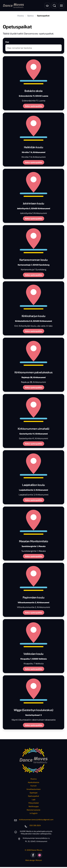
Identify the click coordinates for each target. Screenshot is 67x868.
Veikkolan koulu (33, 654)
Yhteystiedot (33, 803)
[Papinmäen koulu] (33, 578)
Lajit (34, 799)
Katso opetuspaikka (34, 106)
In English (34, 813)
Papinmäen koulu (34, 597)
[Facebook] (33, 855)
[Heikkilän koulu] (33, 128)
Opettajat (34, 793)
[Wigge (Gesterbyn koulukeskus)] (33, 691)
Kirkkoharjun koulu (34, 316)
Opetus (30, 16)
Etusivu (21, 16)
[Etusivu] (13, 6)
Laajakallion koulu (33, 485)
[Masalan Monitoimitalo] (33, 522)
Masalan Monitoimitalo (34, 541)
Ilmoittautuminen (34, 789)
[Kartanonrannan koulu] (33, 240)
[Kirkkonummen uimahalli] (33, 409)
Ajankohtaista (33, 782)
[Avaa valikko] (61, 6)
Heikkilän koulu (34, 147)
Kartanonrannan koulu (34, 260)
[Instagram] (40, 855)
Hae (7, 42)
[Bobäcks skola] (33, 72)
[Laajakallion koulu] (33, 466)
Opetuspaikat (33, 796)
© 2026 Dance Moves (33, 850)
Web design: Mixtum (34, 860)
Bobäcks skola (33, 91)
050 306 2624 (35, 825)
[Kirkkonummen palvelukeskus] (33, 353)
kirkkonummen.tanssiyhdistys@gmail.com (36, 819)
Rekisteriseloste (33, 810)
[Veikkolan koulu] (33, 635)
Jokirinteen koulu (33, 203)
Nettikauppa (34, 806)
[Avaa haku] (54, 6)
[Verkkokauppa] (47, 6)
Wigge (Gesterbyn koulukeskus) (33, 710)
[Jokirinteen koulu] (33, 184)
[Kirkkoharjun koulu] (33, 297)
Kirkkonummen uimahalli (33, 429)
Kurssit (33, 786)
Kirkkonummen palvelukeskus (33, 372)
